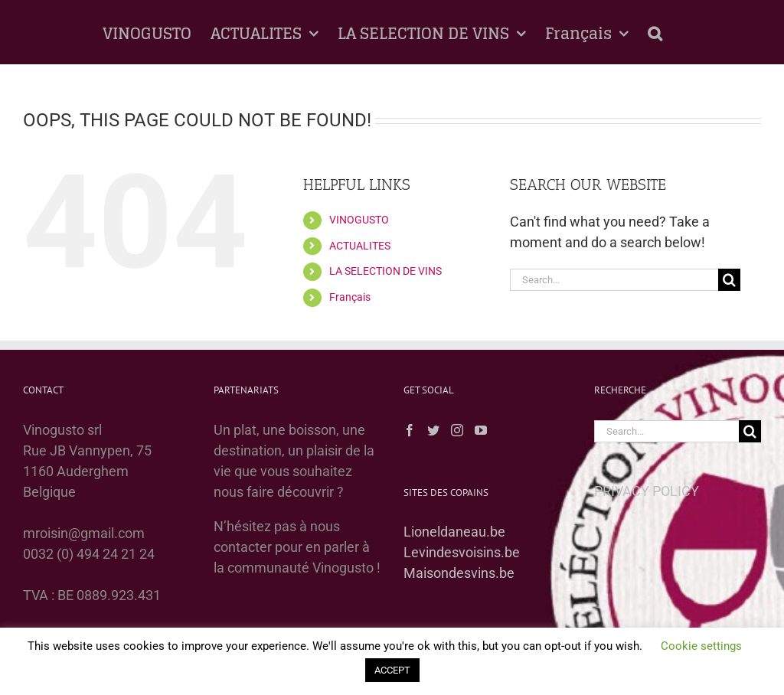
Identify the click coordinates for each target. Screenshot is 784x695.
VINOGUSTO (359, 220)
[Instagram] (457, 430)
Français (350, 297)
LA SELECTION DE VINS (385, 271)
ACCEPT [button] (392, 670)
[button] (655, 32)
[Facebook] (410, 430)
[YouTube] (481, 430)
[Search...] (614, 280)
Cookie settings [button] (701, 646)
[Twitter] (433, 430)
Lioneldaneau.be (454, 532)
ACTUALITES (360, 246)
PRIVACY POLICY (647, 491)
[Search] (729, 280)
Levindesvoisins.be (462, 552)
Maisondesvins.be (459, 573)
